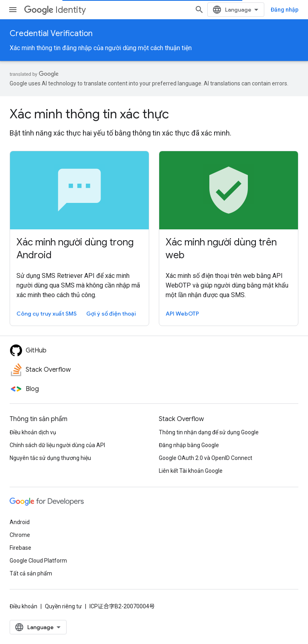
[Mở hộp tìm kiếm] (199, 10)
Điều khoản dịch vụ (33, 432)
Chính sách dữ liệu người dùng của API (57, 445)
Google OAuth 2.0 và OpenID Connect (206, 458)
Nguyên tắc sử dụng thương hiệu (50, 458)
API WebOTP (182, 314)
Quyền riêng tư (63, 606)
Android (20, 522)
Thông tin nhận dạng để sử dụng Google (209, 432)
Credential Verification (51, 33)
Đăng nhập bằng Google (189, 445)
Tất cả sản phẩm (31, 573)
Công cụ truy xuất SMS (47, 314)
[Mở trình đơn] (13, 10)
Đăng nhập (285, 10)
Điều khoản (23, 606)
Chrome (20, 535)
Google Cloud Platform (38, 561)
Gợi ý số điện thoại (111, 314)
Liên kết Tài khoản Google (191, 471)
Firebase (20, 548)
